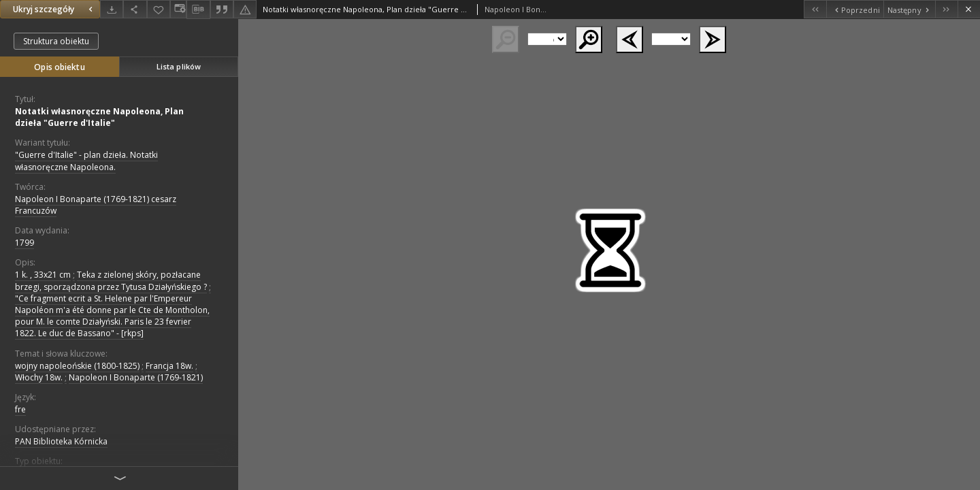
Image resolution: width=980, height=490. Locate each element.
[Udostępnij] (135, 9)
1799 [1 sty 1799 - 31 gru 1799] (24, 243)
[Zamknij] (969, 9)
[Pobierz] (112, 9)
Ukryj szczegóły (54, 9)
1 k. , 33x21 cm (43, 275)
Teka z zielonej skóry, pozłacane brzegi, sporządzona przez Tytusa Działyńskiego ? (111, 280)
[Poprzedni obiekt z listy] (854, 9)
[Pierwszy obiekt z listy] (815, 9)
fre (20, 409)
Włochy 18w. (39, 377)
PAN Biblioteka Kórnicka (61, 441)
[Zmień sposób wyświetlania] (178, 9)
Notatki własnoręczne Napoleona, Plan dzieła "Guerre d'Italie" (99, 117)
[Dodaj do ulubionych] (159, 9)
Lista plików (179, 66)
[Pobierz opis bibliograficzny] (198, 10)
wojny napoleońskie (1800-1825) (77, 366)
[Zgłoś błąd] (245, 9)
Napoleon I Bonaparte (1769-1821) (136, 377)
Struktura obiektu (56, 41)
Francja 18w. (169, 366)
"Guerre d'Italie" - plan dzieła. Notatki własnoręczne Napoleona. (86, 161)
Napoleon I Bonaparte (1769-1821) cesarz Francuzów (96, 205)
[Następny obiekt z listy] (909, 9)
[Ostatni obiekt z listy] (946, 9)
